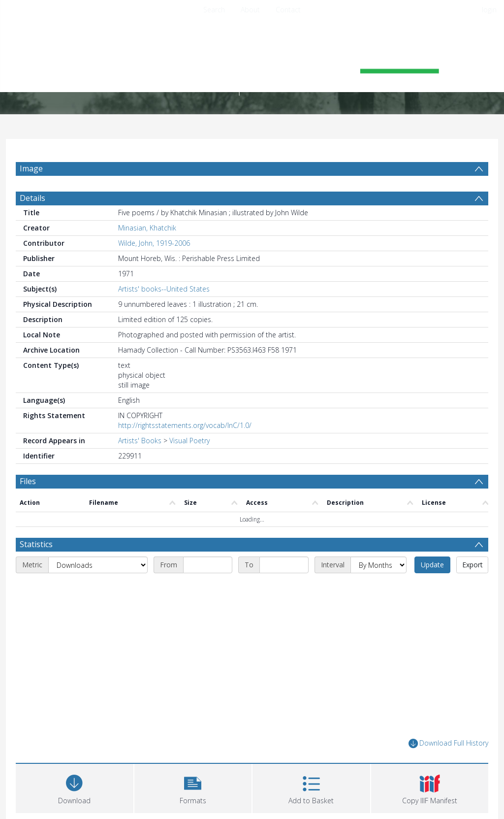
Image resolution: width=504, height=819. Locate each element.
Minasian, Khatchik (147, 228)
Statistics (36, 544)
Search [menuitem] (214, 10)
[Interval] (378, 565)
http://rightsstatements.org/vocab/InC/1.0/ (185, 425)
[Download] (75, 787)
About (250, 10)
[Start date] (208, 565)
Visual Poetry (189, 441)
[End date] (284, 565)
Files (28, 481)
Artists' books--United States (164, 289)
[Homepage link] (252, 62)
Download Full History (448, 743)
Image (31, 168)
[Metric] (98, 565)
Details (32, 198)
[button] (193, 787)
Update (432, 565)
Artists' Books (140, 441)
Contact (288, 10)
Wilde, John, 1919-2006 (154, 243)
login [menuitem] (489, 10)
